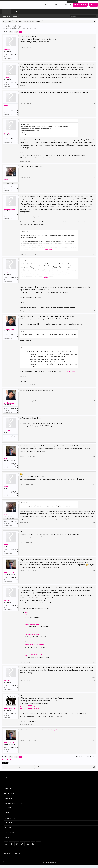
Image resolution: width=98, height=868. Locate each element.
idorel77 (7, 105)
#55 (94, 571)
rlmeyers (7, 77)
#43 (94, 103)
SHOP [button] (94, 5)
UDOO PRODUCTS (47, 5)
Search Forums (6, 16)
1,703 (16, 466)
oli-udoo (7, 49)
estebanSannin (9, 329)
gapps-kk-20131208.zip (32, 634)
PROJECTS (68, 5)
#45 (94, 177)
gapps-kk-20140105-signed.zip (34, 645)
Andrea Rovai (9, 459)
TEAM (5, 783)
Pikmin (6, 600)
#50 (94, 429)
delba (6, 179)
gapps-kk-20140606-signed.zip (34, 655)
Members (16, 12)
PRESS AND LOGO (10, 788)
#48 (94, 385)
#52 (94, 485)
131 (17, 112)
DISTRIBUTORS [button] (80, 5)
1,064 (16, 188)
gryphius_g (25, 29)
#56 (94, 662)
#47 (94, 311)
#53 (94, 522)
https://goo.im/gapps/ (69, 371)
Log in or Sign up (72, 1)
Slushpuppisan (9, 209)
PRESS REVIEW (8, 798)
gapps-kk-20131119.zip (32, 624)
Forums (6, 12)
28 (17, 715)
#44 (94, 161)
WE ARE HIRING (9, 793)
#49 (94, 401)
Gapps (27, 615)
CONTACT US (8, 823)
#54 (94, 543)
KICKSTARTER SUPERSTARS (13, 803)
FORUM (6, 813)
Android (12, 29)
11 (17, 336)
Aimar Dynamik (9, 708)
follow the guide (52, 730)
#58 (94, 724)
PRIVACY (6, 838)
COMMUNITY (58, 5)
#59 (94, 741)
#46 (94, 254)
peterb (6, 133)
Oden (6, 272)
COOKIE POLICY (9, 833)
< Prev (11, 32)
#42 (94, 86)
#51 (94, 457)
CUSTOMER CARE (9, 818)
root (26, 612)
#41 (94, 47)
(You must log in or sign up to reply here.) (84, 756)
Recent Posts (16, 16)
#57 (94, 680)
